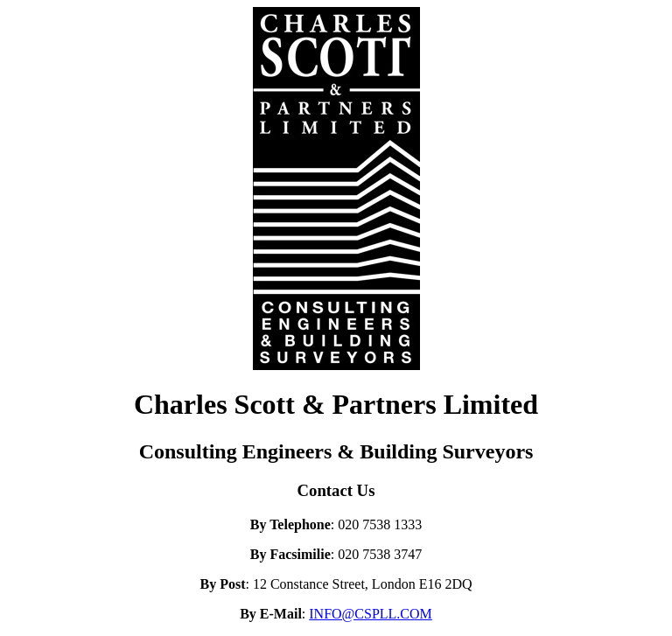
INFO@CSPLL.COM (371, 614)
